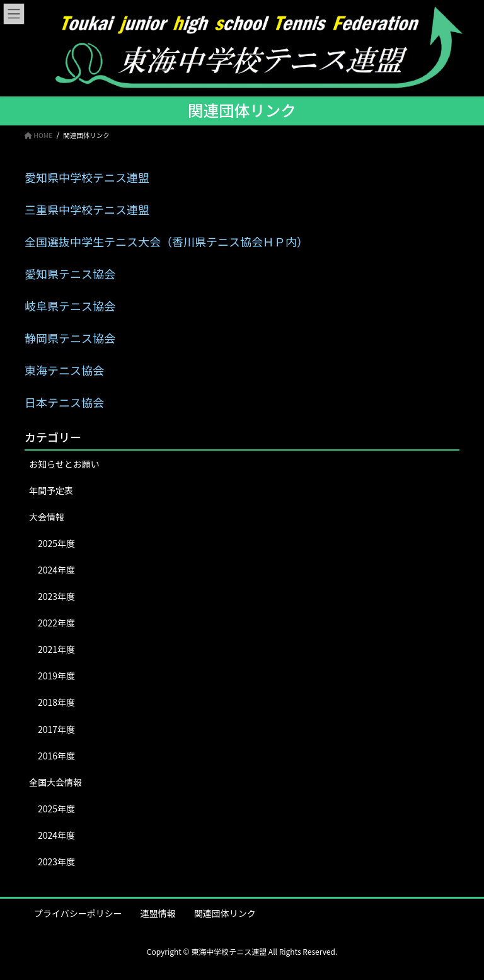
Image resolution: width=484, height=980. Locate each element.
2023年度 (56, 596)
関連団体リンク (225, 913)
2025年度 (56, 543)
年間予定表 (51, 490)
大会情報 (47, 517)
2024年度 (56, 570)
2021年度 (56, 649)
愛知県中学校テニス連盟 (87, 177)
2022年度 (56, 623)
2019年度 (56, 676)
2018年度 (56, 702)
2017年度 (56, 729)
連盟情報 (158, 913)
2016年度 (56, 756)
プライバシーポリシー (78, 913)
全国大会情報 (55, 782)
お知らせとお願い (64, 464)
